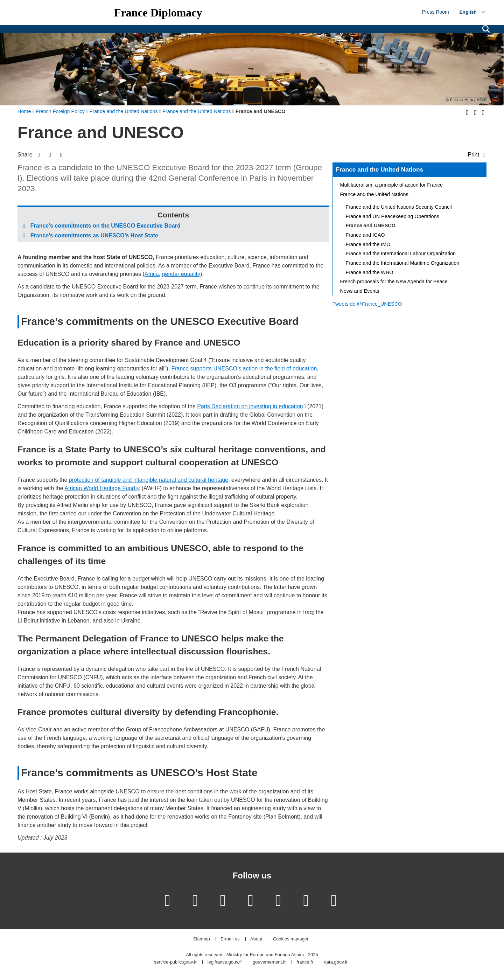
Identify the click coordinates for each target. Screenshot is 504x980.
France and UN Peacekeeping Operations (393, 216)
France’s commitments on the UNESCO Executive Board (106, 226)
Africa (152, 274)
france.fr (305, 962)
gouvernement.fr (269, 962)
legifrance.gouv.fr (225, 962)
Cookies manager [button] (291, 939)
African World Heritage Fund (100, 488)
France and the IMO (368, 244)
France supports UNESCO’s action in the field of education (244, 369)
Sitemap (202, 939)
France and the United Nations (380, 169)
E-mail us (230, 939)
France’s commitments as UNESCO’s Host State (94, 235)
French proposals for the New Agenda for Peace (394, 282)
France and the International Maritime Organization (403, 263)
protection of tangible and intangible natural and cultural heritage (149, 480)
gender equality (181, 274)
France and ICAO (365, 235)
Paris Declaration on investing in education (250, 406)
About (256, 939)
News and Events (360, 291)
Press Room (436, 12)
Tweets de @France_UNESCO (367, 304)
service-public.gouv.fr (175, 962)
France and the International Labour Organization (401, 253)
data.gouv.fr (336, 962)
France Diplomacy (158, 13)
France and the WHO (370, 272)
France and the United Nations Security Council (399, 207)
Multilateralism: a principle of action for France (392, 185)
